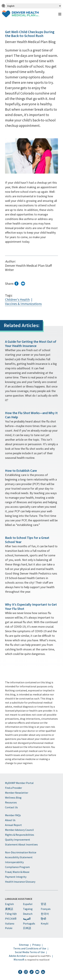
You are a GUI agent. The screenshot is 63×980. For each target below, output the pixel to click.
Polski (9, 928)
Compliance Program (17, 867)
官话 (44, 904)
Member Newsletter (17, 793)
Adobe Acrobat (17, 956)
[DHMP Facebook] (20, 972)
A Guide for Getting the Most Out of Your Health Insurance (31, 344)
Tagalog (28, 909)
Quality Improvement (18, 840)
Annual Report (13, 825)
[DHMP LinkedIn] (43, 972)
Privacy (36, 945)
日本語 (27, 928)
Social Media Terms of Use (30, 952)
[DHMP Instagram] (26, 972)
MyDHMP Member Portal (19, 783)
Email (23, 284)
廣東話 (9, 909)
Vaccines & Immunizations (23, 304)
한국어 (45, 914)
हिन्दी (43, 919)
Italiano (10, 923)
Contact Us (11, 807)
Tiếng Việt (11, 914)
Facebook (16, 284)
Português (29, 923)
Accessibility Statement (19, 857)
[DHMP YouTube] (37, 972)
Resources (11, 802)
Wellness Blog (13, 798)
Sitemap (24, 945)
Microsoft (19, 959)
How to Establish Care (21, 470)
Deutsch (28, 914)
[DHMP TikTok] (32, 972)
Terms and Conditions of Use (30, 948)
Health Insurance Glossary (20, 882)
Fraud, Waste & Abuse (17, 872)
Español (28, 904)
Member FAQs (13, 815)
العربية (27, 919)
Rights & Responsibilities (20, 835)
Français (46, 909)
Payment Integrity (16, 877)
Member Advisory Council (19, 830)
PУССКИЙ (11, 919)
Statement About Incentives (21, 844)
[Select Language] (34, 6)
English (9, 904)
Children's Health (17, 299)
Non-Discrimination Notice (21, 852)
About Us (10, 820)
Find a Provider (14, 788)
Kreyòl (45, 923)
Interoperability (14, 862)
